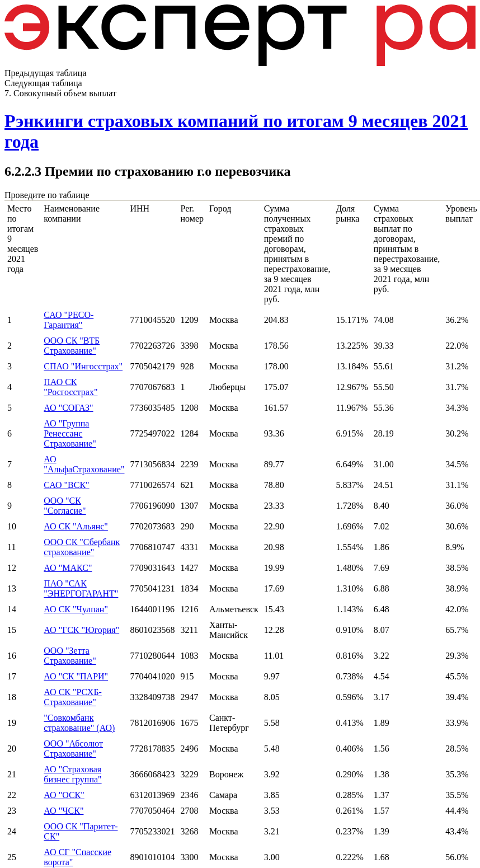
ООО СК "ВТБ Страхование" (72, 346)
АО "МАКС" (68, 568)
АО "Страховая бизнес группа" (72, 774)
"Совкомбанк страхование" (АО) (79, 723)
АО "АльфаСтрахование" (84, 464)
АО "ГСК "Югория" (81, 630)
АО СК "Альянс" (76, 526)
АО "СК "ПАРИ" (76, 676)
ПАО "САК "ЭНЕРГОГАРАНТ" (81, 588)
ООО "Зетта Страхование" (70, 656)
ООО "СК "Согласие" (65, 506)
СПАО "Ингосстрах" (83, 366)
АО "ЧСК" (63, 811)
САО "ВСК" (66, 485)
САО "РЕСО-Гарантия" (69, 320)
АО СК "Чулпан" (76, 609)
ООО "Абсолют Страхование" (73, 749)
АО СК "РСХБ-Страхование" (73, 697)
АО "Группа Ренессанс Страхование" (70, 433)
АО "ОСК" (64, 795)
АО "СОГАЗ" (68, 408)
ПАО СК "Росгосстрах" (70, 387)
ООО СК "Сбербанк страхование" (82, 547)
